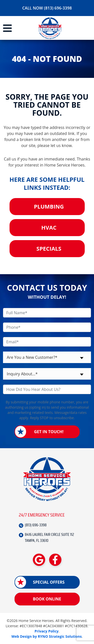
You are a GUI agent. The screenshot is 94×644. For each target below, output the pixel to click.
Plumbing (49, 206)
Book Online (47, 599)
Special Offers (49, 582)
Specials (49, 248)
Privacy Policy (47, 631)
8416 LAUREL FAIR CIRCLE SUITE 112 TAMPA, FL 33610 (49, 538)
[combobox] (47, 357)
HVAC (49, 227)
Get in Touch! (49, 432)
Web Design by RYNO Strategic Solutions (46, 636)
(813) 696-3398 (36, 525)
